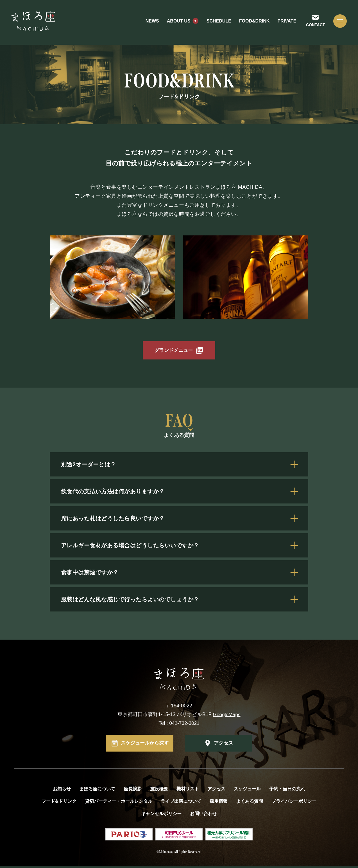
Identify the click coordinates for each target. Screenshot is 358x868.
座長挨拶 (133, 791)
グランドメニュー (174, 351)
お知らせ (62, 791)
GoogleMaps (227, 716)
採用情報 (219, 803)
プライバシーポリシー (294, 803)
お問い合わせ (203, 816)
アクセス (223, 745)
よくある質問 (250, 803)
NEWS (151, 22)
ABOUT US (177, 22)
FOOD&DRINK (253, 22)
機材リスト (188, 791)
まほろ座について (97, 791)
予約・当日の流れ (287, 791)
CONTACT (314, 26)
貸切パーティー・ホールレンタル (119, 803)
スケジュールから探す (145, 745)
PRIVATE (285, 22)
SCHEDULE (217, 22)
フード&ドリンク (59, 803)
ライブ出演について (181, 803)
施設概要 (159, 791)
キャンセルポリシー (161, 816)
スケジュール (247, 791)
